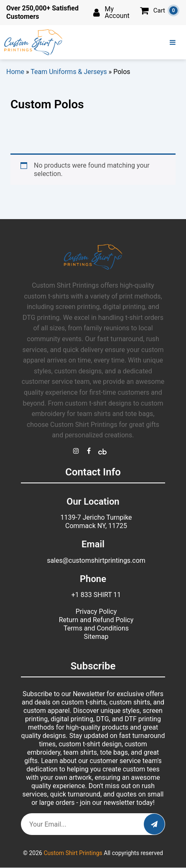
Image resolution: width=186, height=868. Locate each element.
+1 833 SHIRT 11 (96, 595)
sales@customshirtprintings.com (96, 560)
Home (15, 72)
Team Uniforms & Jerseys (69, 72)
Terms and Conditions (96, 628)
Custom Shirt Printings (73, 853)
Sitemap (96, 637)
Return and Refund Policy (96, 620)
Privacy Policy (96, 611)
